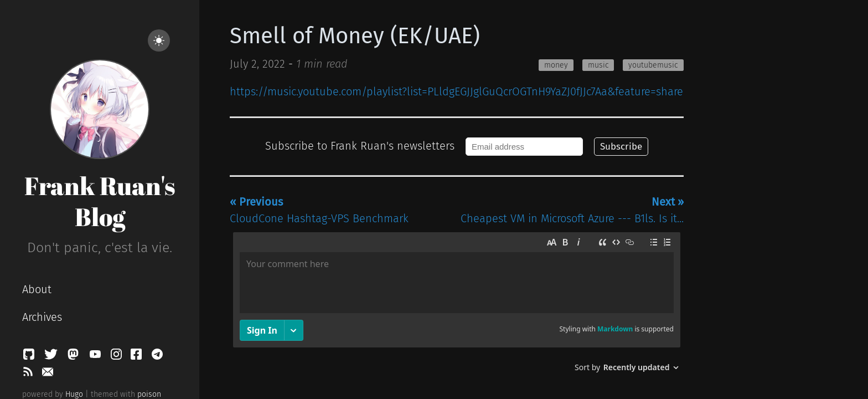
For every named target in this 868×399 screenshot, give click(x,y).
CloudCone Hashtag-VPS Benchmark (319, 210)
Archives (42, 317)
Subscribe (621, 147)
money (556, 65)
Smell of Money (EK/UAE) (355, 36)
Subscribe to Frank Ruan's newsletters (360, 146)
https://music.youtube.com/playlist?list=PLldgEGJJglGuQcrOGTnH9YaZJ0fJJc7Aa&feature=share (456, 91)
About (37, 289)
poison (149, 394)
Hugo (74, 394)
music (598, 65)
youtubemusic (653, 65)
